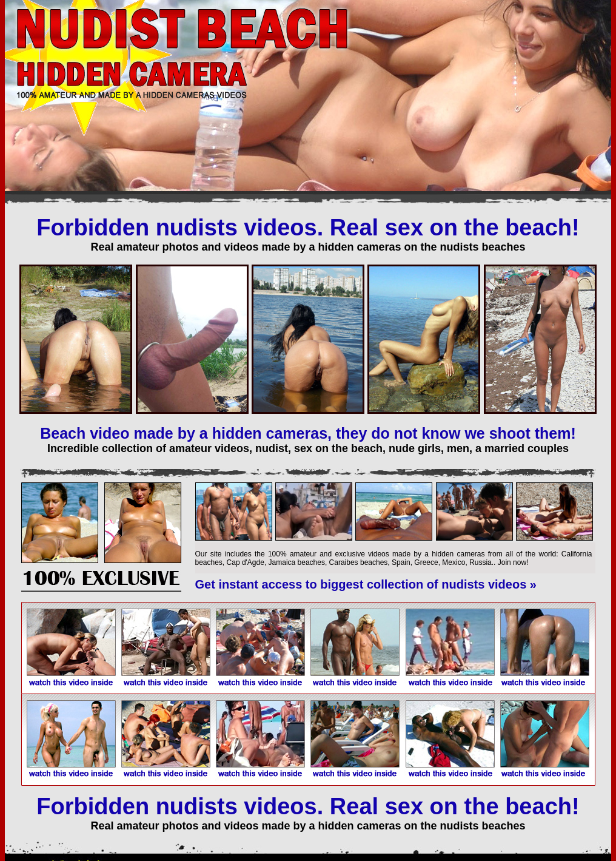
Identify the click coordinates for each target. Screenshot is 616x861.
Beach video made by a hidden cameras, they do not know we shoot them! (308, 433)
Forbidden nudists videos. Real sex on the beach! (308, 228)
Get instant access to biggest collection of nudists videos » (366, 584)
